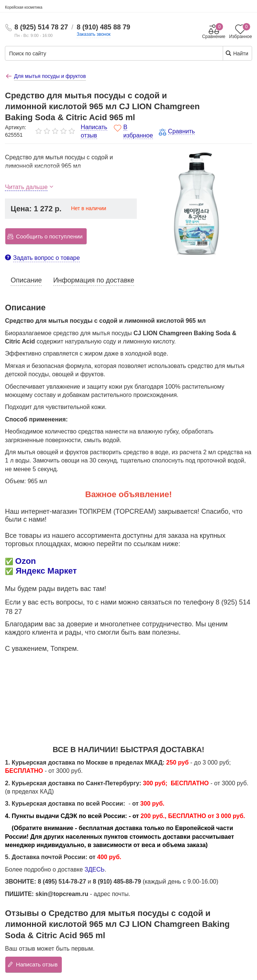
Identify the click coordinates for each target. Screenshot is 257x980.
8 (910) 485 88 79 (103, 27)
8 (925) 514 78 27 (41, 27)
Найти (237, 53)
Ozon (25, 561)
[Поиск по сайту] (91, 54)
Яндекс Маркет (46, 571)
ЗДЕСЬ (94, 869)
